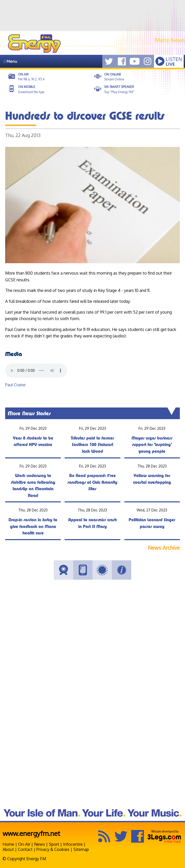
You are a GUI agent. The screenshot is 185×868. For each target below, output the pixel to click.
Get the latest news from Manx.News (150, 46)
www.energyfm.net (31, 833)
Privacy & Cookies (53, 849)
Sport (54, 844)
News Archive (164, 548)
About (8, 849)
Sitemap (81, 849)
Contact (25, 849)
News (40, 844)
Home (8, 844)
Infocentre (73, 844)
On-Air (24, 844)
